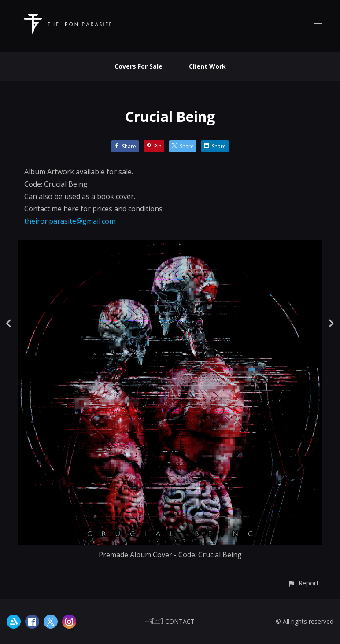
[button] (303, 583)
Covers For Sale (139, 66)
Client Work (207, 66)
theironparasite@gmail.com (70, 221)
